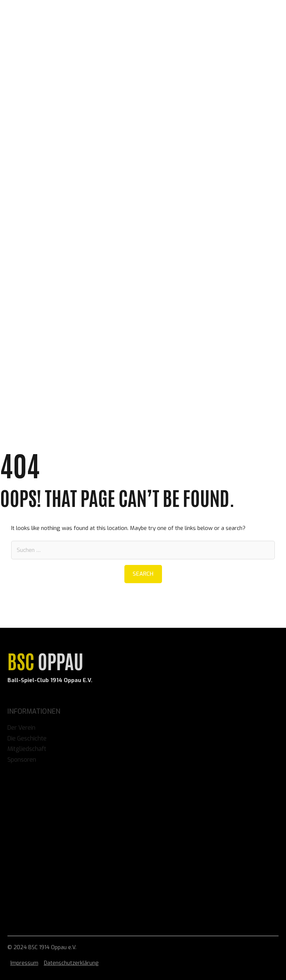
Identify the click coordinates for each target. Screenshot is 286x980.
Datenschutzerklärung (71, 963)
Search (143, 574)
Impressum (24, 963)
